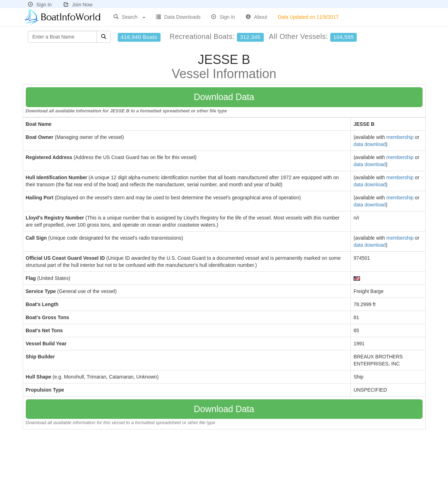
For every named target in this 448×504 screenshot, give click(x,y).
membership (400, 137)
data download (370, 144)
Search (129, 17)
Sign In (40, 5)
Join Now (78, 5)
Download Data (224, 97)
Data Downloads (178, 17)
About (257, 17)
